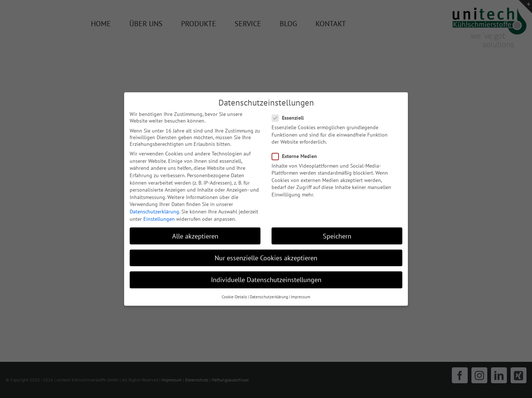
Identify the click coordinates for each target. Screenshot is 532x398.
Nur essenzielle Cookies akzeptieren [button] (266, 258)
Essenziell (291, 118)
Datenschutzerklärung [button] (269, 297)
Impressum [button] (301, 297)
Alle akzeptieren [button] (195, 236)
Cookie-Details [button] (234, 297)
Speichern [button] (337, 236)
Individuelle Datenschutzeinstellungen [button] (266, 280)
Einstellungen (159, 219)
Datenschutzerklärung (154, 212)
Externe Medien (297, 156)
